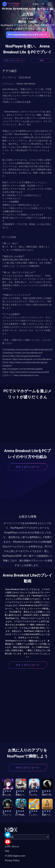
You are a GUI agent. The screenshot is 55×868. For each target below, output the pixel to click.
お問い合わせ (12, 846)
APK (42, 61)
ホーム (9, 842)
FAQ (7, 851)
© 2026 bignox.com (15, 856)
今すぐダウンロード (13, 61)
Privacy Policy (12, 860)
